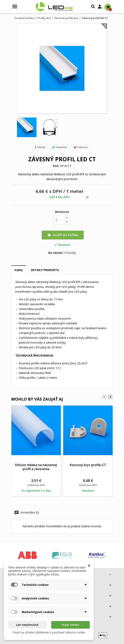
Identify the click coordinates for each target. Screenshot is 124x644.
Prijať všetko (70, 625)
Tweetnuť (60, 147)
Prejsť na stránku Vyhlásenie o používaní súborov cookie (49, 632)
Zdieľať (40, 147)
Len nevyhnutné (27, 625)
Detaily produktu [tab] (45, 270)
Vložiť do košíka (63, 235)
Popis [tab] (19, 270)
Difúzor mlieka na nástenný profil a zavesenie (36, 467)
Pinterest (81, 147)
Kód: (56, 166)
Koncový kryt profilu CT (88, 465)
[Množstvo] (59, 220)
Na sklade (55, 253)
